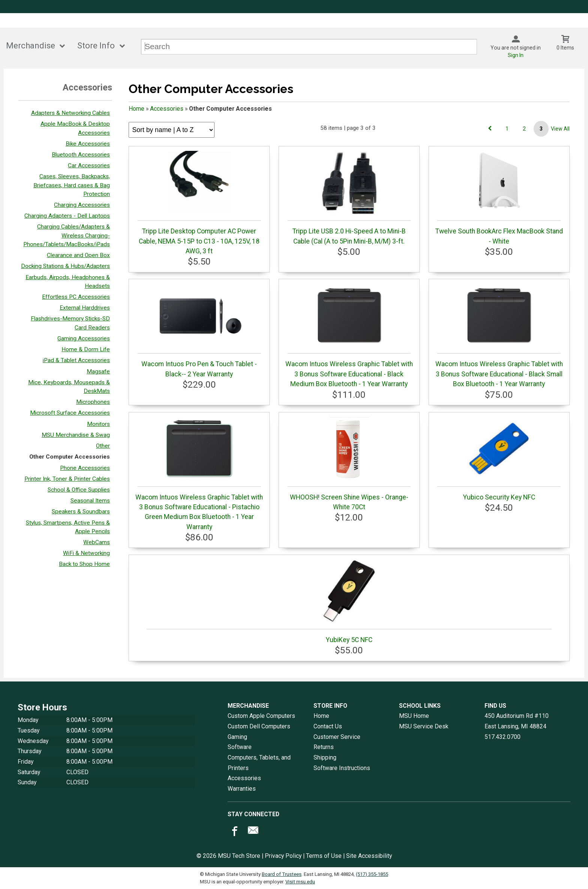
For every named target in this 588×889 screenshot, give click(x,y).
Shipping (325, 757)
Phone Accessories (85, 468)
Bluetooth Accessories (81, 155)
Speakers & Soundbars (81, 511)
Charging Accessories (82, 205)
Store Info (96, 46)
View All (560, 129)
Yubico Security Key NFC (499, 459)
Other (103, 446)
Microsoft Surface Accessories (70, 413)
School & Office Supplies (79, 490)
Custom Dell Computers (259, 726)
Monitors (98, 424)
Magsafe (98, 372)
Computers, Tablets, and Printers (259, 763)
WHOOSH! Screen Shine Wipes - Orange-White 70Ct (349, 464)
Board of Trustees (282, 874)
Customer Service (337, 737)
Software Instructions (342, 768)
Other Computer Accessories (70, 457)
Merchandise (31, 46)
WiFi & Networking (86, 553)
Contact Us (328, 726)
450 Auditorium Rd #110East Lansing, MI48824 (517, 721)
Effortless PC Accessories (76, 297)
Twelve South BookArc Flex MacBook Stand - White (499, 198)
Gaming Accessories (84, 338)
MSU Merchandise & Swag (76, 435)
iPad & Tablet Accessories (76, 360)
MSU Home (414, 716)
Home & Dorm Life (86, 349)
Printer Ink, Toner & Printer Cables (67, 479)
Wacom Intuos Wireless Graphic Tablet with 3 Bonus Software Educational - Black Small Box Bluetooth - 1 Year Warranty (499, 336)
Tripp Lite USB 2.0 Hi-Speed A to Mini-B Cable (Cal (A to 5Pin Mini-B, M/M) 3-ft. (349, 198)
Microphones (93, 402)
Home (136, 109)
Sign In (516, 55)
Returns (324, 747)
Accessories (167, 109)
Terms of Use (324, 856)
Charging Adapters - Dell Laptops (67, 216)
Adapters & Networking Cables (70, 113)
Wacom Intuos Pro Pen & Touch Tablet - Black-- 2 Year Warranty (199, 331)
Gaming (237, 737)
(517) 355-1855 (372, 874)
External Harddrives (85, 308)
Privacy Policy (283, 856)
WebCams (97, 542)
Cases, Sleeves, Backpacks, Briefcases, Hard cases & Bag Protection (72, 185)
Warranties (242, 789)
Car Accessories (89, 165)
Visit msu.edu (300, 882)
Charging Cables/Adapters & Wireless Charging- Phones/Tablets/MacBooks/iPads (67, 235)
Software (240, 747)
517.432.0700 (502, 737)
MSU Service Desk (424, 726)
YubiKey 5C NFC (349, 602)
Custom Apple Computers (261, 716)
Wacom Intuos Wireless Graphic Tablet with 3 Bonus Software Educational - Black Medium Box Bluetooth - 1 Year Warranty (349, 336)
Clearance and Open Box (78, 255)
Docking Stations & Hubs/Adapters (65, 266)
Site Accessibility (369, 856)
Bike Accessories (88, 144)
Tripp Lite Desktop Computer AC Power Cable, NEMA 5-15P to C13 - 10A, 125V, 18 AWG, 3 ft (199, 203)
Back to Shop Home (84, 564)
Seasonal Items (90, 501)
